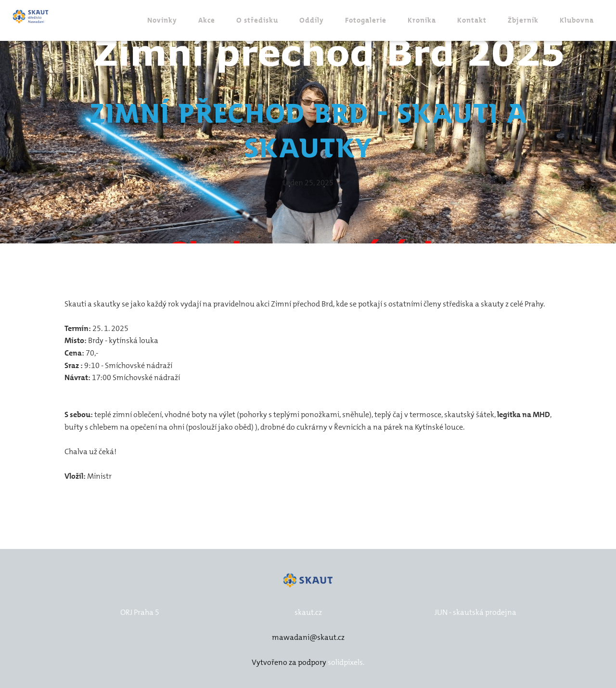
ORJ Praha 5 (140, 612)
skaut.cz (308, 612)
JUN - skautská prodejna (475, 612)
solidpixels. (346, 662)
